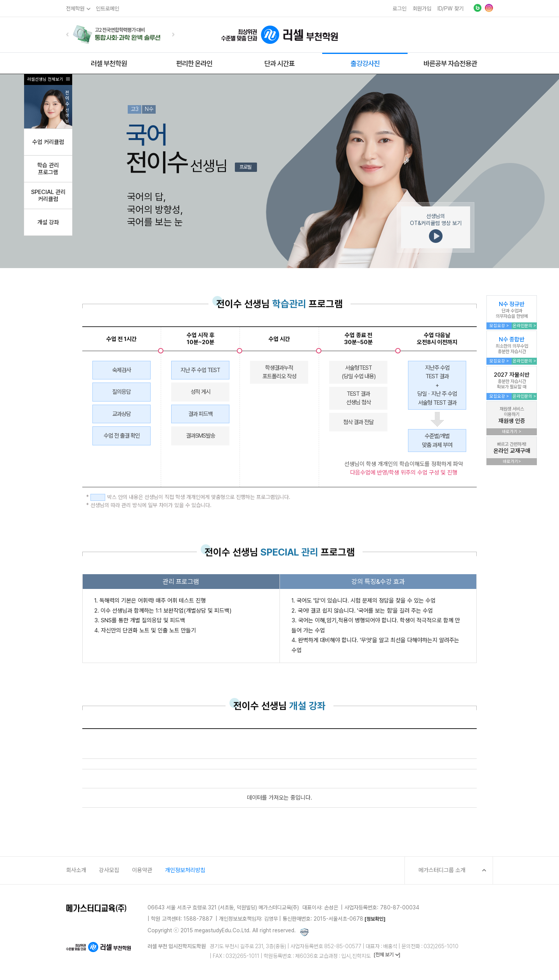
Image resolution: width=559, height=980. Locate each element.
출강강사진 (365, 63)
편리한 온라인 (194, 63)
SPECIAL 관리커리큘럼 (48, 196)
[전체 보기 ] (387, 955)
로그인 (399, 9)
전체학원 (75, 9)
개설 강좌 (48, 222)
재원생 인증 (512, 415)
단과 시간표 (279, 63)
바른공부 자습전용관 (450, 63)
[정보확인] (375, 919)
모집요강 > (499, 326)
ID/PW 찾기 (450, 9)
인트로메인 (108, 9)
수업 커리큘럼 (48, 142)
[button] (68, 34)
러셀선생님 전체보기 (45, 79)
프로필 (245, 167)
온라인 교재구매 (512, 448)
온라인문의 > (524, 326)
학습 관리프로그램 (48, 169)
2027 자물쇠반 (512, 380)
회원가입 (422, 9)
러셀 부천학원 (109, 63)
